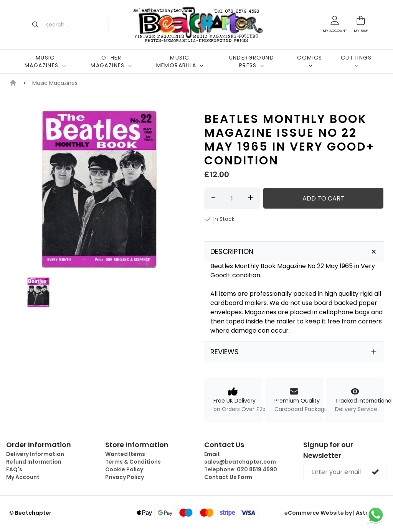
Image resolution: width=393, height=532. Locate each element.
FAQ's (14, 469)
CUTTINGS (356, 61)
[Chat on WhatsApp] (376, 515)
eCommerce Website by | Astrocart (334, 513)
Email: (240, 458)
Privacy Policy (125, 477)
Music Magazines (55, 83)
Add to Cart (323, 198)
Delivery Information (35, 454)
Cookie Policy (124, 469)
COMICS (310, 61)
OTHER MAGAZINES (111, 61)
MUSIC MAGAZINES (45, 61)
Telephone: (241, 469)
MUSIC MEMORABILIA (180, 61)
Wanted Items (125, 454)
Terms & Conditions (133, 462)
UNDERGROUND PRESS (252, 61)
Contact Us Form (228, 477)
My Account (23, 477)
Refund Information (34, 462)
